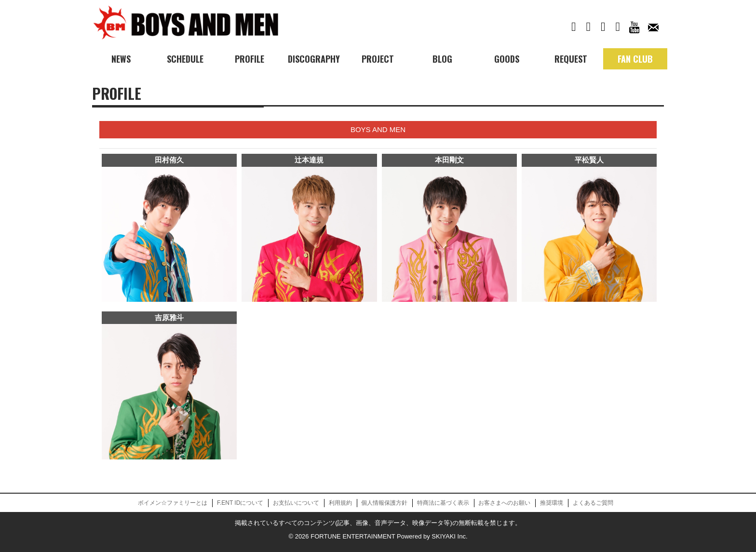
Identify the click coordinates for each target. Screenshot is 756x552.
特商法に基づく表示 (443, 503)
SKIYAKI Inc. (449, 536)
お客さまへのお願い (504, 503)
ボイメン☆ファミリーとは (173, 503)
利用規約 (340, 503)
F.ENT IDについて (240, 503)
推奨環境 (552, 503)
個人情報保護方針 (384, 503)
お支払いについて (296, 503)
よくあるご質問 (593, 503)
